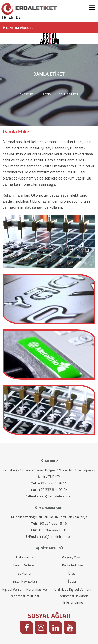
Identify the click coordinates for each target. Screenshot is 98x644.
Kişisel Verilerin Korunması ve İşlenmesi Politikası (25, 593)
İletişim (73, 581)
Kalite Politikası (73, 565)
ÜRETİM (46, 94)
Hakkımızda (25, 557)
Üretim (73, 573)
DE (18, 17)
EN (11, 17)
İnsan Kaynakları (25, 581)
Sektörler (25, 573)
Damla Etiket (69, 94)
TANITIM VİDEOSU (18, 28)
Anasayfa (26, 94)
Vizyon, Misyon (73, 557)
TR (4, 17)
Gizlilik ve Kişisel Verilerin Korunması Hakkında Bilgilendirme (73, 596)
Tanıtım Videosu (25, 565)
